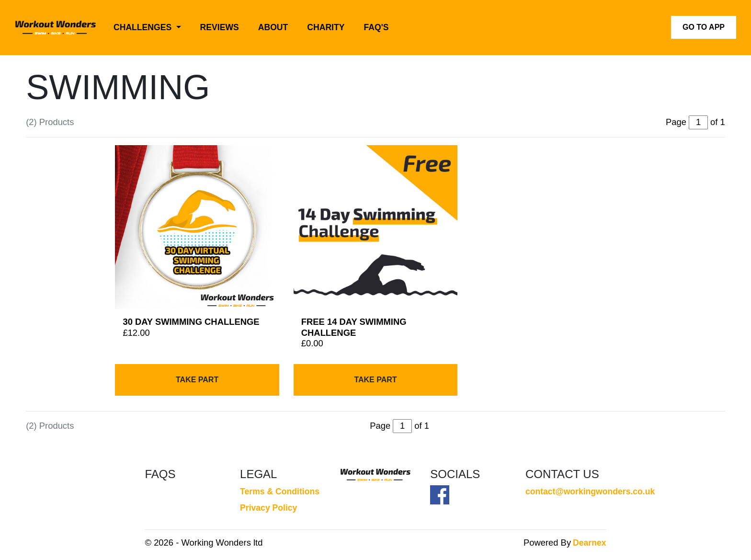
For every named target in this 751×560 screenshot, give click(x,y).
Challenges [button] (144, 27)
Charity (326, 27)
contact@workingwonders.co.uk (566, 491)
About (273, 27)
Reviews (220, 27)
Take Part (197, 380)
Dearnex (589, 543)
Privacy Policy (268, 508)
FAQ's (376, 27)
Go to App (704, 27)
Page (380, 426)
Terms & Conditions (280, 491)
